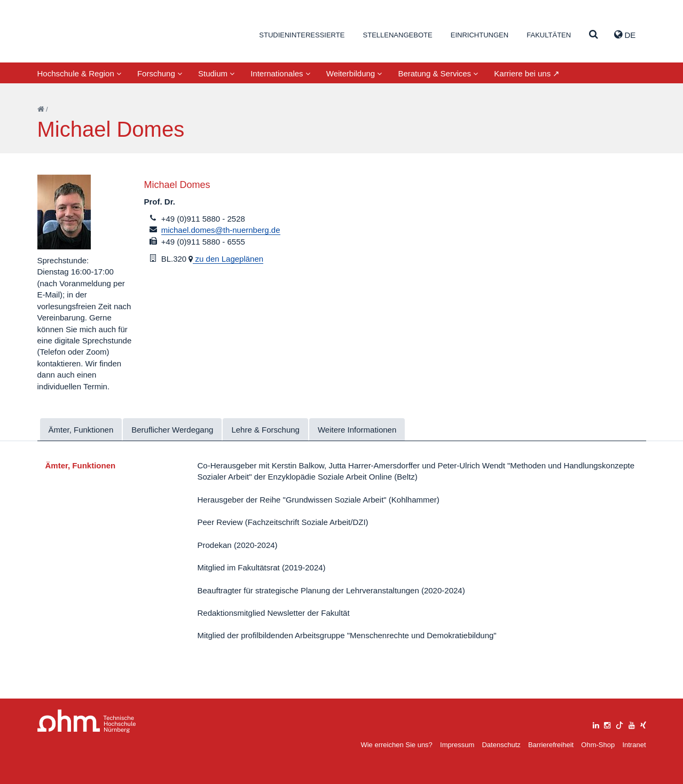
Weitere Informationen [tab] (357, 430)
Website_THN (88, 34)
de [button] (625, 35)
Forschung (160, 73)
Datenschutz (501, 745)
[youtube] (632, 724)
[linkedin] (596, 724)
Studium (216, 73)
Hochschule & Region (79, 73)
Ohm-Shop (598, 745)
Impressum (457, 745)
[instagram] (607, 724)
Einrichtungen (480, 35)
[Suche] (594, 35)
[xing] (643, 724)
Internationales (280, 73)
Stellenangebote (398, 35)
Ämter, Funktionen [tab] (81, 430)
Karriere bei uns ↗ (527, 73)
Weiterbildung (354, 73)
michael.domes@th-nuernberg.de (221, 230)
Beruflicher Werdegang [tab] (172, 430)
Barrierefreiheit (551, 745)
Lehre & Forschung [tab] (265, 430)
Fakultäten (549, 35)
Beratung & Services (438, 73)
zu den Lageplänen (228, 259)
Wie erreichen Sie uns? (396, 745)
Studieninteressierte (302, 35)
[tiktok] (619, 724)
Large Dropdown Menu (87, 721)
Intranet (634, 745)
